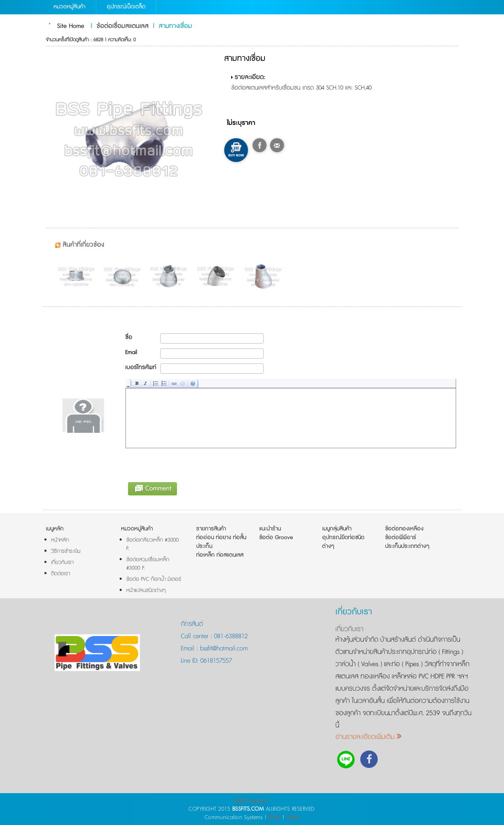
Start (275, 817)
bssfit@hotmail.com (223, 649)
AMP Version (251, 801)
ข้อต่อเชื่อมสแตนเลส (123, 26)
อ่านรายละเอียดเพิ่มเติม (368, 737)
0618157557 (215, 661)
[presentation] (179, 464)
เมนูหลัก (55, 529)
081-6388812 (231, 636)
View (293, 817)
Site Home (71, 26)
